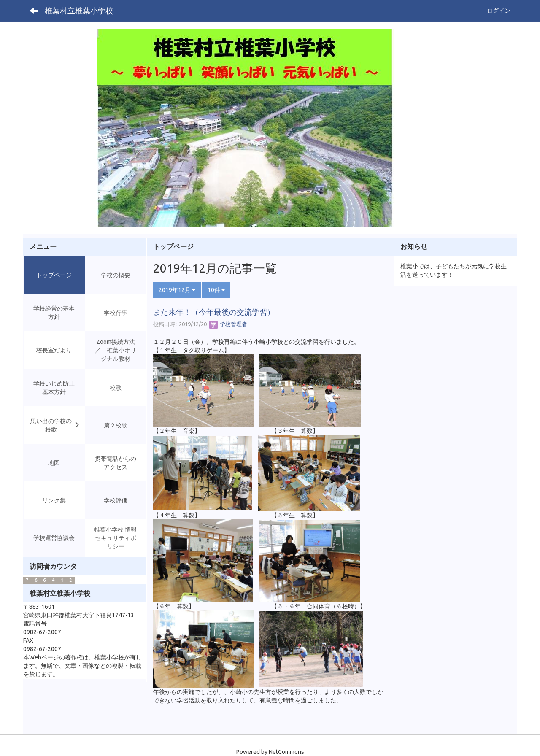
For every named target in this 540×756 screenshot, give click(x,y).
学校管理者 (228, 324)
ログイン (499, 11)
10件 (216, 290)
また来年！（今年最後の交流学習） (214, 312)
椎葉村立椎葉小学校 (79, 11)
